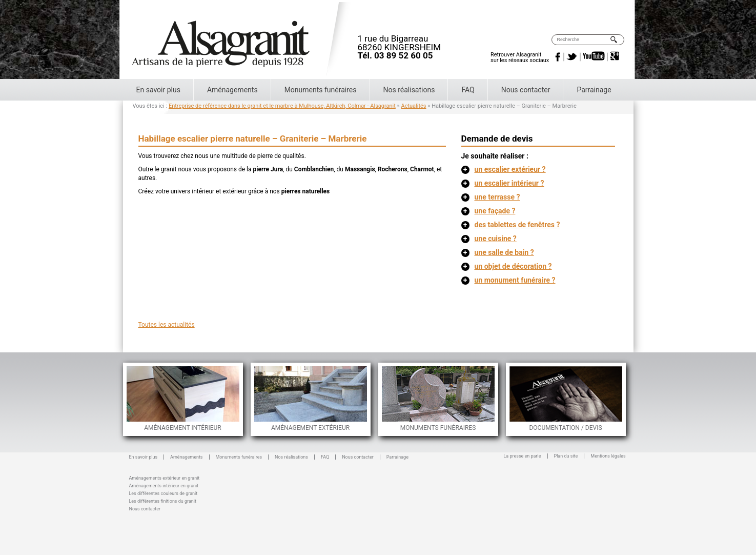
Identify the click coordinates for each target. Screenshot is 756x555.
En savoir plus (158, 90)
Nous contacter (526, 90)
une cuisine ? (489, 239)
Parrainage (594, 90)
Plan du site (566, 456)
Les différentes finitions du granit (163, 500)
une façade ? (488, 211)
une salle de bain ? (498, 252)
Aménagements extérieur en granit (165, 477)
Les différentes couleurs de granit (164, 493)
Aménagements (232, 90)
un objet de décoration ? (507, 266)
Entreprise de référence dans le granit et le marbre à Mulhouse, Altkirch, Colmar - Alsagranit (282, 106)
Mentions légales (608, 456)
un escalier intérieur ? (503, 183)
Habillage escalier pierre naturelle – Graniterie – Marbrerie (253, 138)
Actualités (414, 106)
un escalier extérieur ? (504, 169)
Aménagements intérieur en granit (164, 485)
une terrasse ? (491, 197)
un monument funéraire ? (508, 280)
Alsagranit (245, 41)
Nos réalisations (409, 90)
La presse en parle (523, 456)
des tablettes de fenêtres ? (511, 225)
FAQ (468, 90)
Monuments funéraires (321, 90)
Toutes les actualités (167, 325)
